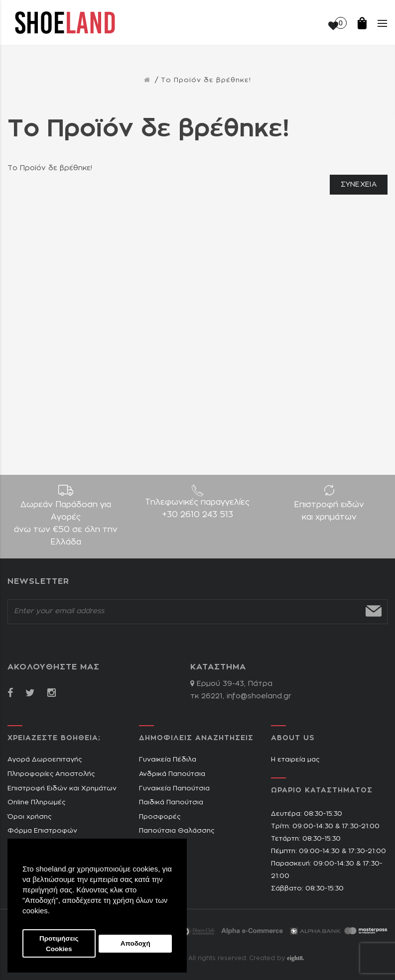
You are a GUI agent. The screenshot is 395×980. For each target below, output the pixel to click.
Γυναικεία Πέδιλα (168, 760)
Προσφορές (160, 817)
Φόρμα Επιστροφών (42, 831)
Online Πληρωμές (36, 803)
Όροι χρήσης (29, 817)
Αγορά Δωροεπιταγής (45, 760)
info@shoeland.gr (259, 696)
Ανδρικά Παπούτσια (172, 774)
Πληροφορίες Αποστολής (51, 774)
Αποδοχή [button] (135, 943)
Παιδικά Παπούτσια (171, 803)
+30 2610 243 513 (197, 515)
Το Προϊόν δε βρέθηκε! (206, 80)
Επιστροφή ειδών (329, 512)
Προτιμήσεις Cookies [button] (59, 944)
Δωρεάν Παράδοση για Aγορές (66, 525)
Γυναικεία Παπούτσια (174, 789)
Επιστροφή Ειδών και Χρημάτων (62, 789)
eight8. (295, 958)
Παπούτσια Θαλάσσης (177, 831)
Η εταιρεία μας (295, 760)
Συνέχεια (359, 185)
